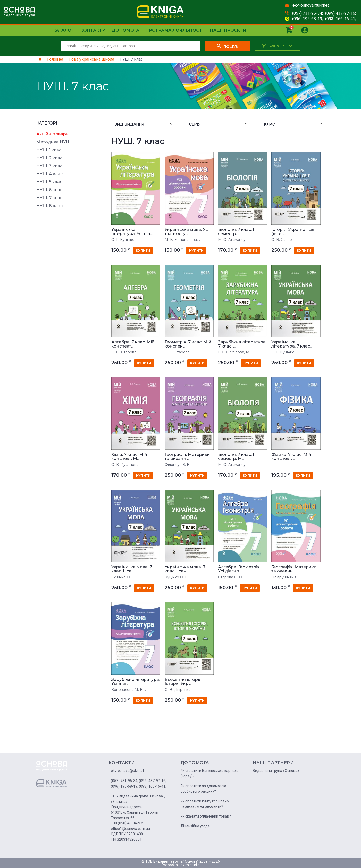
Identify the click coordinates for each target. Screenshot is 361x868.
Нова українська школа (91, 59)
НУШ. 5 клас (49, 182)
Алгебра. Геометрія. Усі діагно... (239, 569)
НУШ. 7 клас (49, 198)
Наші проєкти (228, 30)
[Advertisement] (70, 289)
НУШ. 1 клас (49, 150)
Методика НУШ (53, 142)
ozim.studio (190, 865)
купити (143, 251)
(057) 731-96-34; (308, 13)
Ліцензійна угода (195, 826)
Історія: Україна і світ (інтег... (294, 232)
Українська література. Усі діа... (132, 232)
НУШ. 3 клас (49, 166)
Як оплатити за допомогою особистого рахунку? (203, 789)
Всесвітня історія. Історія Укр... (183, 682)
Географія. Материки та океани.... (187, 457)
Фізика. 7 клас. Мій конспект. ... (291, 457)
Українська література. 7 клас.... (292, 344)
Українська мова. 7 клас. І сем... (185, 569)
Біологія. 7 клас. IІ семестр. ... (237, 232)
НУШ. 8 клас (49, 206)
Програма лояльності (174, 30)
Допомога (125, 30)
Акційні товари (53, 134)
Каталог (64, 30)
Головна (55, 59)
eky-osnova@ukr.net (311, 5)
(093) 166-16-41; (341, 19)
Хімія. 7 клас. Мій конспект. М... (129, 457)
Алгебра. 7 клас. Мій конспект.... (133, 344)
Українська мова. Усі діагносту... (187, 232)
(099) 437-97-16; (341, 13)
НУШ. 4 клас (49, 174)
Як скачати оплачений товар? (206, 816)
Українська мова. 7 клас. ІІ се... (132, 569)
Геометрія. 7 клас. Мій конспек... (188, 344)
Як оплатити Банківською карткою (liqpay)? (210, 773)
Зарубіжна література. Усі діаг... (136, 682)
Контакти (93, 30)
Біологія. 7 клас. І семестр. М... (236, 457)
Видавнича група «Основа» (276, 771)
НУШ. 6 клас (49, 190)
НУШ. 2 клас (49, 158)
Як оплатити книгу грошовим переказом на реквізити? (205, 804)
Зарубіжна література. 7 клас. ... (242, 344)
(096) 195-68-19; (308, 19)
